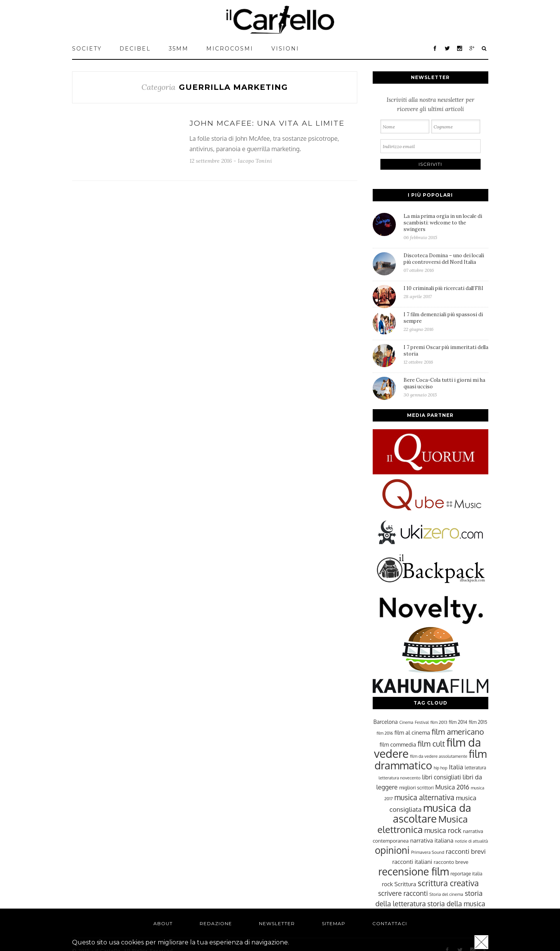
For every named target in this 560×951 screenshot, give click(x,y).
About (163, 923)
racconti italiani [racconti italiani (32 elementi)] (412, 862)
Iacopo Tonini (255, 161)
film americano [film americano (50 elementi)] (458, 732)
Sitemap (334, 923)
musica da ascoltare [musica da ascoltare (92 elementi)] (432, 813)
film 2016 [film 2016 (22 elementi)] (385, 733)
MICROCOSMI (230, 49)
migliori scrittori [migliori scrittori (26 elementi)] (417, 787)
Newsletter (277, 923)
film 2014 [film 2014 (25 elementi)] (458, 722)
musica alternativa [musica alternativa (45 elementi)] (424, 797)
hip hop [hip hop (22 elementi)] (441, 768)
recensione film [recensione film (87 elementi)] (413, 871)
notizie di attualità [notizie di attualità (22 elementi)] (471, 841)
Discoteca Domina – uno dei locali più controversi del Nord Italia (446, 263)
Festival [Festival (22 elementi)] (422, 722)
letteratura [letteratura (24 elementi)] (475, 768)
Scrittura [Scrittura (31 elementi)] (405, 884)
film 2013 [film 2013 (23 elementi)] (439, 722)
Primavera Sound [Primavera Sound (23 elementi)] (428, 852)
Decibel (135, 49)
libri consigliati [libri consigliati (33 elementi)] (441, 777)
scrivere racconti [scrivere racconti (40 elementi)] (403, 893)
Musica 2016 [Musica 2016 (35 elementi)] (452, 787)
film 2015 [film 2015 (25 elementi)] (478, 722)
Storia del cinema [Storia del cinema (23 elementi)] (446, 894)
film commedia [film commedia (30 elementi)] (398, 744)
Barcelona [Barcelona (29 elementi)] (386, 722)
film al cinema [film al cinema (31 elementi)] (412, 732)
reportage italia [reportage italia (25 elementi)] (467, 874)
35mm (179, 49)
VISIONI (285, 49)
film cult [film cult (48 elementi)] (431, 744)
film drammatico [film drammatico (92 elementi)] (431, 760)
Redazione (216, 923)
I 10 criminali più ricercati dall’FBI (446, 292)
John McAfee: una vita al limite (267, 123)
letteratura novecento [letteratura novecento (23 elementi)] (399, 778)
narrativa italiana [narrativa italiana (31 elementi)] (432, 840)
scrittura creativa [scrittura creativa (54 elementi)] (448, 883)
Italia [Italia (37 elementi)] (456, 767)
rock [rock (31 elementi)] (388, 884)
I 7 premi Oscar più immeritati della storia (446, 354)
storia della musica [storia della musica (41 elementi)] (456, 904)
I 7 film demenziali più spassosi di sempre (446, 322)
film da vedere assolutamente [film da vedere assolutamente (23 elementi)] (439, 756)
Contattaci (390, 923)
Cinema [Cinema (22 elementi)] (406, 722)
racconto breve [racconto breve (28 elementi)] (451, 862)
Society (87, 49)
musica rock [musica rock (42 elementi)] (443, 830)
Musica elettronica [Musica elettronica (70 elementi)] (422, 824)
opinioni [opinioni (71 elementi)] (392, 850)
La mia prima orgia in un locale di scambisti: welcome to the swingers (446, 227)
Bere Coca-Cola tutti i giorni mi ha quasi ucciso (446, 387)
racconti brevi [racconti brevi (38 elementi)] (466, 851)
